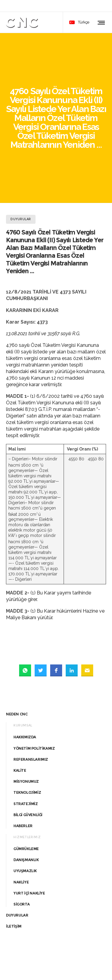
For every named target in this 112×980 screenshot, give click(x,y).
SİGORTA (22, 838)
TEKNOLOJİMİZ (27, 727)
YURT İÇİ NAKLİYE (29, 827)
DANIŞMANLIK (26, 794)
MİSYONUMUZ (26, 716)
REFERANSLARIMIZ (31, 693)
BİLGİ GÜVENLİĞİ (28, 749)
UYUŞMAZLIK (25, 805)
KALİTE (20, 705)
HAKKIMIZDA (25, 671)
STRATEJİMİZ (26, 738)
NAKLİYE (21, 816)
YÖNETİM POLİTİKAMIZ (34, 682)
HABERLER (23, 760)
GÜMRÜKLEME (26, 783)
